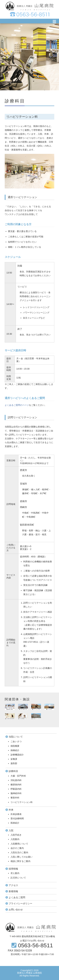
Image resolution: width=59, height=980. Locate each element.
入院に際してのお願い (22, 857)
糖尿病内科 (16, 785)
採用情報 (13, 869)
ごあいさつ (16, 741)
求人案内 (15, 873)
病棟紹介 (15, 750)
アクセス (13, 885)
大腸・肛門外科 (18, 776)
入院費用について (19, 844)
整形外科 (15, 798)
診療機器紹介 (17, 755)
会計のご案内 (17, 848)
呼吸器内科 (16, 789)
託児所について (18, 878)
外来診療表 (16, 814)
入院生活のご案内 (19, 852)
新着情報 (13, 891)
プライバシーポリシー (20, 903)
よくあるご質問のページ (17, 405)
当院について (16, 737)
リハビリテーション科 (22, 802)
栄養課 (14, 759)
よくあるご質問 (17, 897)
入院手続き (16, 835)
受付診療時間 (17, 819)
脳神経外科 (16, 793)
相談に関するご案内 (20, 861)
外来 (11, 810)
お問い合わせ (16, 910)
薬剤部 (14, 763)
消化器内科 (16, 780)
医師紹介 (15, 823)
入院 (11, 830)
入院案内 (15, 839)
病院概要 (15, 746)
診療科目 (13, 771)
